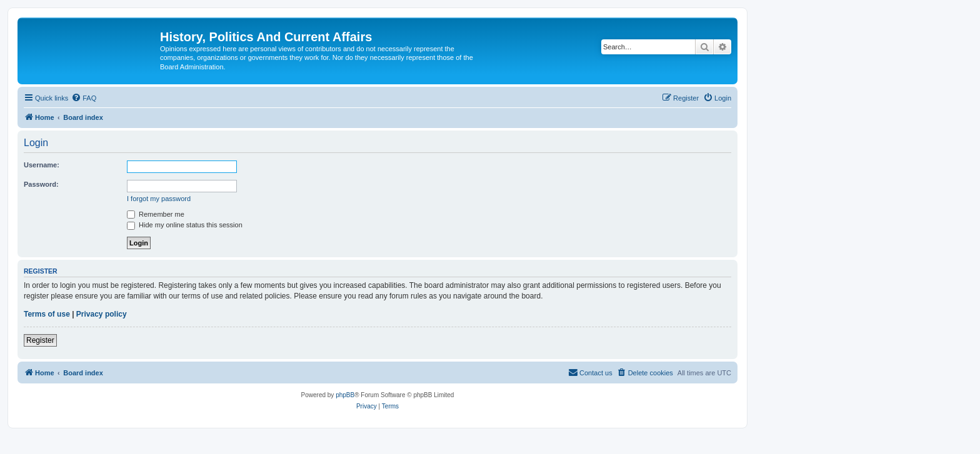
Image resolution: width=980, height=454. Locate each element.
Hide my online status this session (185, 225)
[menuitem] (84, 98)
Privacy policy (102, 314)
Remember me (156, 214)
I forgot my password (159, 199)
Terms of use (47, 314)
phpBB (345, 395)
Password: (41, 184)
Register (40, 340)
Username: (42, 165)
